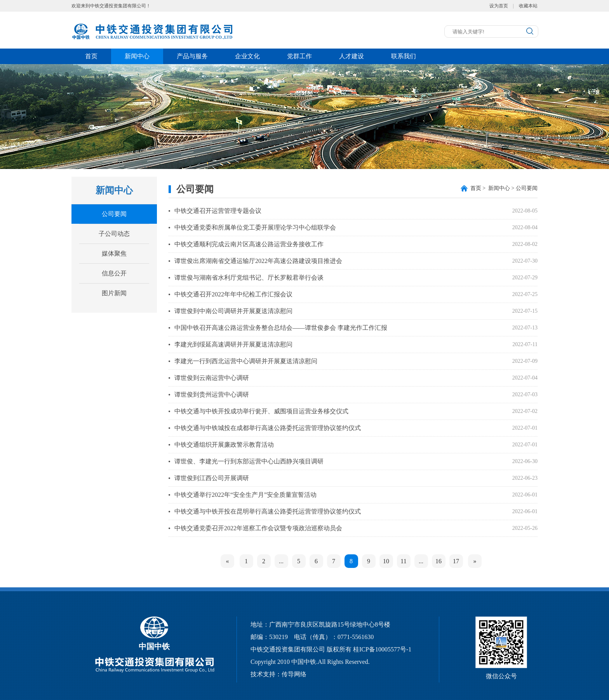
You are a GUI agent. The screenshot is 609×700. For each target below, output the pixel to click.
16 (438, 561)
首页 (91, 56)
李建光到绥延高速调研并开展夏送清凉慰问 (233, 344)
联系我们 (404, 56)
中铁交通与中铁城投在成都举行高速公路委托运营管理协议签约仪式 (268, 428)
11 (403, 561)
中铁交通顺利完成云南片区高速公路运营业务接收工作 (249, 244)
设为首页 (499, 6)
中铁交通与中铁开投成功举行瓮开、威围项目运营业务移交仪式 (261, 411)
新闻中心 (137, 56)
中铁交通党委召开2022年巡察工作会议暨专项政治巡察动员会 (258, 528)
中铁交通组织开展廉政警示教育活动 (224, 445)
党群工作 (299, 56)
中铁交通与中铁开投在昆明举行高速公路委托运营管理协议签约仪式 (268, 511)
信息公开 (114, 273)
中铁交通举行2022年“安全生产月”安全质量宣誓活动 (245, 495)
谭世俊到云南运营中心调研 (212, 378)
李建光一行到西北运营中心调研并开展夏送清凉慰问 (246, 361)
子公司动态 (114, 234)
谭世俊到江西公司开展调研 (212, 478)
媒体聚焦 (114, 253)
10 (386, 561)
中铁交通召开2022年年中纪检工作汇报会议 (233, 294)
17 (456, 561)
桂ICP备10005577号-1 (382, 649)
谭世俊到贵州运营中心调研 (212, 394)
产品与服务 (192, 56)
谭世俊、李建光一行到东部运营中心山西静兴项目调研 (249, 461)
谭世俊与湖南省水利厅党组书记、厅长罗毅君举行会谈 (249, 278)
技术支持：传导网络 (278, 674)
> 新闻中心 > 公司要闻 (504, 188)
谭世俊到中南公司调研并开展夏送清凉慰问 (233, 311)
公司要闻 (114, 214)
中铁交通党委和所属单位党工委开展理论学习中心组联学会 (255, 227)
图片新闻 (114, 293)
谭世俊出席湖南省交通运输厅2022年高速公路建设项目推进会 (258, 261)
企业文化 (247, 56)
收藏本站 (528, 6)
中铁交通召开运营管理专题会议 (218, 211)
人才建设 (351, 56)
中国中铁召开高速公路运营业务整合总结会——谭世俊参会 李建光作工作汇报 (281, 328)
